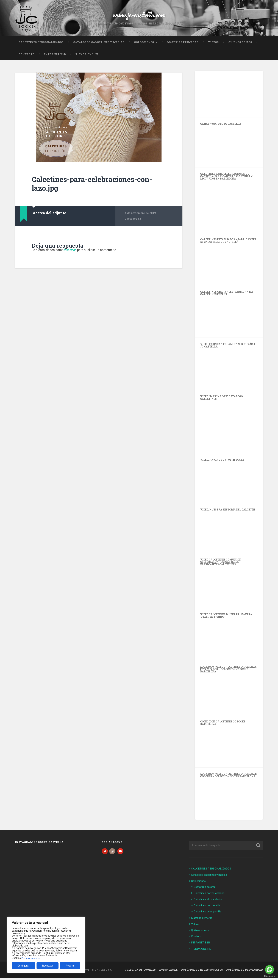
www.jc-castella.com (139, 16)
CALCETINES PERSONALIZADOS (41, 45)
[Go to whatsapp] (269, 970)
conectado (71, 253)
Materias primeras (183, 45)
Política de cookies (32, 958)
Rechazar (48, 966)
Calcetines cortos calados (211, 896)
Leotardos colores (206, 890)
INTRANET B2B (55, 57)
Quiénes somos (240, 45)
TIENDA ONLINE (87, 57)
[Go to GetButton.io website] (269, 976)
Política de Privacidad (245, 972)
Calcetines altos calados (210, 902)
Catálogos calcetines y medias (99, 45)
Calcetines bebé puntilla (209, 914)
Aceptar (70, 966)
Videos (213, 45)
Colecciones (144, 45)
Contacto (27, 57)
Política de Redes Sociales (202, 972)
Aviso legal (168, 972)
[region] (46, 945)
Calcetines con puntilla (209, 908)
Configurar (23, 966)
